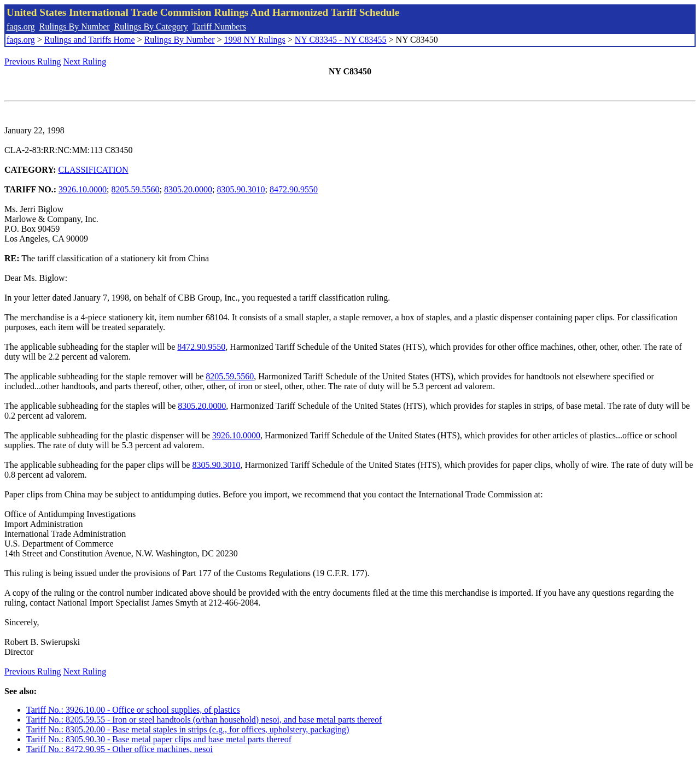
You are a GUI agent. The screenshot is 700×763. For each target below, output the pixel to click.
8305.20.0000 (188, 189)
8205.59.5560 (136, 189)
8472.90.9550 (294, 189)
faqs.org (21, 27)
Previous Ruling (33, 61)
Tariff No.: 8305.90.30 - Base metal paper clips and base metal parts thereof (159, 739)
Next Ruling (85, 61)
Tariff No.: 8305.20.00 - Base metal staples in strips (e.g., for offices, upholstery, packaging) (188, 729)
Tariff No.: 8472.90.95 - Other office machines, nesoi (119, 749)
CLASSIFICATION (94, 170)
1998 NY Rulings (255, 40)
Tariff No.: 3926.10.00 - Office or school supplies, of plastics (133, 710)
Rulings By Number (75, 27)
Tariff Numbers (219, 27)
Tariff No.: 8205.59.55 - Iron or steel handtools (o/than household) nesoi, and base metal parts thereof (204, 720)
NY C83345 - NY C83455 (341, 40)
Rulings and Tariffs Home (90, 40)
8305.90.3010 (241, 189)
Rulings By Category (151, 27)
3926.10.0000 (83, 189)
